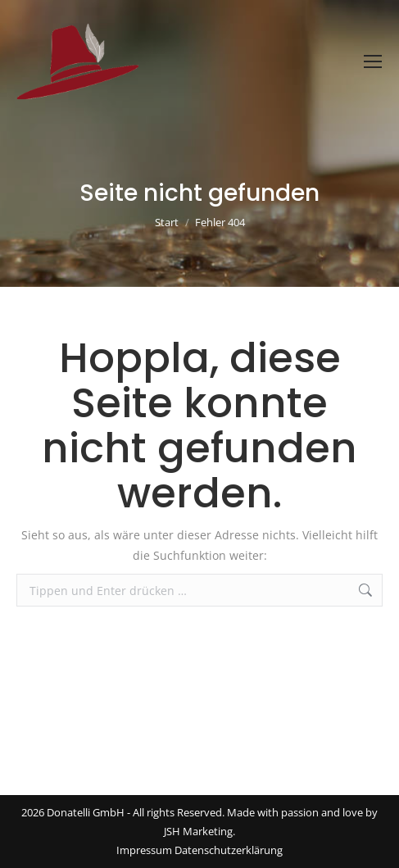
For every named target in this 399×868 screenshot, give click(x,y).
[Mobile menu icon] (373, 61)
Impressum (144, 850)
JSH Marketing (198, 831)
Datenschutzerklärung (229, 850)
